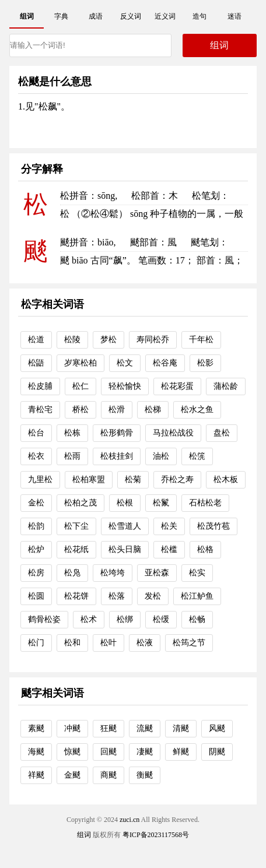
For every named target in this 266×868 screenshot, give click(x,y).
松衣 (36, 456)
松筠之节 (189, 643)
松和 (72, 643)
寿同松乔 (153, 340)
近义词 (165, 16)
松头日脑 (125, 549)
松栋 (72, 433)
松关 (169, 526)
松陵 (72, 340)
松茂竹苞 (213, 526)
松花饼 (76, 596)
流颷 (145, 728)
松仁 (80, 386)
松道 (36, 340)
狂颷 (108, 728)
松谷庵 (165, 363)
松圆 (36, 596)
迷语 (235, 16)
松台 (36, 433)
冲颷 (72, 728)
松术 (89, 619)
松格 (205, 549)
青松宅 (40, 410)
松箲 (197, 456)
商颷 (108, 775)
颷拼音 (74, 242)
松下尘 (76, 526)
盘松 (222, 433)
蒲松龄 (226, 386)
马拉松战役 (173, 433)
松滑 (117, 410)
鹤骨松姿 (44, 619)
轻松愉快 (125, 386)
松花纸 (76, 549)
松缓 (161, 619)
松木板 (226, 479)
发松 (153, 596)
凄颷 (145, 752)
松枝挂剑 (117, 456)
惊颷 (72, 752)
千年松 (201, 340)
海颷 (36, 752)
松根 (125, 503)
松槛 (169, 549)
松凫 (72, 573)
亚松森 (157, 573)
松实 (197, 573)
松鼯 (36, 363)
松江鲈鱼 (197, 596)
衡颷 (145, 775)
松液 (145, 643)
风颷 (217, 728)
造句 (199, 16)
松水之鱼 (197, 410)
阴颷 (217, 752)
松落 (117, 596)
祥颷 (36, 775)
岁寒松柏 (80, 363)
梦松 (108, 340)
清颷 (181, 728)
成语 (96, 16)
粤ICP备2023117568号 (156, 835)
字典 (61, 16)
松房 (36, 573)
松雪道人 (125, 526)
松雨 (72, 456)
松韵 (36, 526)
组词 (27, 16)
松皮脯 (40, 386)
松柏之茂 (80, 503)
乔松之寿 (177, 479)
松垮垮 (113, 573)
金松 (36, 503)
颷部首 (144, 242)
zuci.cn (129, 820)
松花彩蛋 (177, 386)
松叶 (108, 643)
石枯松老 (205, 503)
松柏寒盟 (89, 479)
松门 (36, 643)
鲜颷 (181, 752)
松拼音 (74, 196)
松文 (125, 363)
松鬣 (161, 503)
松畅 (197, 619)
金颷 (72, 775)
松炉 (36, 549)
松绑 (125, 619)
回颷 (108, 752)
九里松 (40, 479)
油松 (161, 456)
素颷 (36, 728)
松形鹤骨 (117, 433)
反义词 (131, 16)
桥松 (80, 410)
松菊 (133, 479)
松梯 (153, 410)
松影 (205, 363)
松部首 (145, 196)
